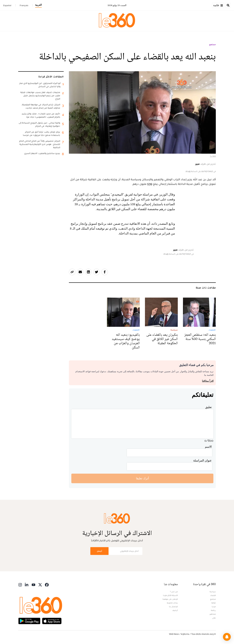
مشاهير (213, 614)
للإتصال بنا (173, 607)
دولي (214, 618)
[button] (227, 637)
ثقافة (214, 603)
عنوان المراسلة (202, 460)
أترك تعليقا (142, 478)
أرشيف (175, 610)
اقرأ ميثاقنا (208, 381)
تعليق (208, 407)
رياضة (213, 610)
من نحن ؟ (174, 592)
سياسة (213, 592)
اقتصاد (213, 595)
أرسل (99, 551)
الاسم (208, 447)
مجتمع (213, 44)
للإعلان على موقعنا (170, 599)
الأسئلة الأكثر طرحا (170, 595)
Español (7, 5)
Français (24, 5)
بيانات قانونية (172, 603)
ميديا (214, 607)
